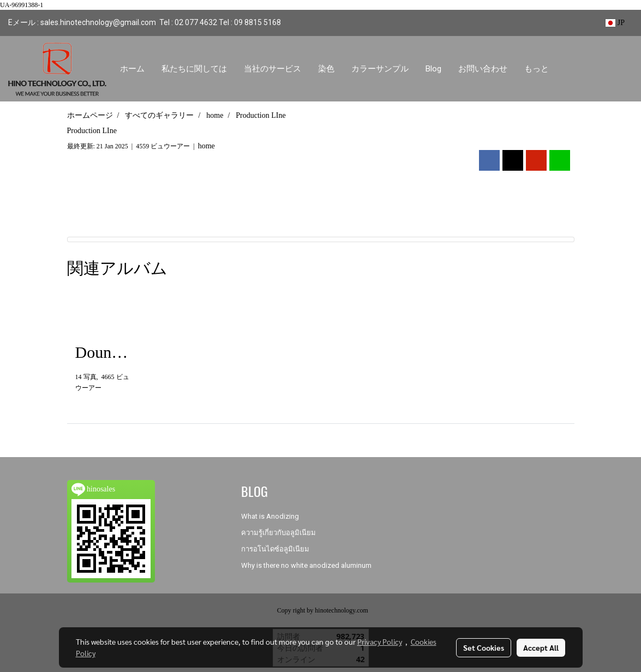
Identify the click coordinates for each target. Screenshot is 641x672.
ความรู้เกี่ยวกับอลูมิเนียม (278, 533)
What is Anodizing (270, 516)
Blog (433, 69)
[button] (567, 69)
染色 (326, 69)
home (206, 146)
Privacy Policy (380, 641)
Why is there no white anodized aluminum (306, 565)
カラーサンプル (380, 69)
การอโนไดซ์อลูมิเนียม (275, 549)
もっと (537, 69)
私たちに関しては (194, 69)
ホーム (132, 69)
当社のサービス (272, 69)
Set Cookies (484, 647)
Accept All (541, 647)
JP (615, 23)
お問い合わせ (483, 69)
